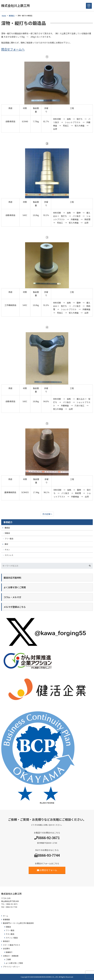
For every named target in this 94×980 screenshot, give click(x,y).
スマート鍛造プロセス (12, 945)
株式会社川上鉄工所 (16, 5)
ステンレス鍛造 (12, 938)
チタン (7, 550)
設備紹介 (9, 952)
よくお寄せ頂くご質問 (14, 963)
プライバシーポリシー (12, 967)
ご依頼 (8, 959)
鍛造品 (7, 528)
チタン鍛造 (10, 934)
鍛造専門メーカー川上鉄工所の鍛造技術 (18, 923)
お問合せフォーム (47, 870)
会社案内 (6, 949)
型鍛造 (7, 533)
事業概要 (6, 920)
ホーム (6, 916)
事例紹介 (8, 522)
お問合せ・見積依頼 (11, 956)
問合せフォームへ (13, 49)
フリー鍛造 (9, 539)
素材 (6, 544)
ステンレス (9, 555)
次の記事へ (47, 514)
